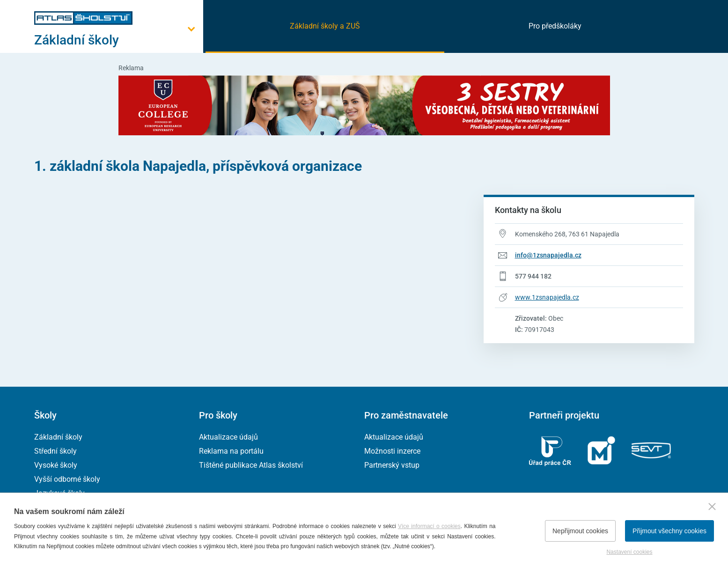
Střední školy (55, 451)
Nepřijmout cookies (580, 531)
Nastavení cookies (629, 552)
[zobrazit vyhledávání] (683, 26)
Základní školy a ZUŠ (325, 26)
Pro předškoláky (555, 26)
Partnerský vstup (392, 465)
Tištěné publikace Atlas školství (251, 465)
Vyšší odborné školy (67, 479)
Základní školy (58, 437)
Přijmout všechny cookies (669, 531)
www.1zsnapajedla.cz (547, 297)
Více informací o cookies (429, 526)
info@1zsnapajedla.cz (548, 255)
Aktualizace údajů (228, 437)
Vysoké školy (56, 465)
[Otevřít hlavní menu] (119, 40)
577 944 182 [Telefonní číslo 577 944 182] (533, 276)
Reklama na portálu (231, 451)
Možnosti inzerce (392, 451)
